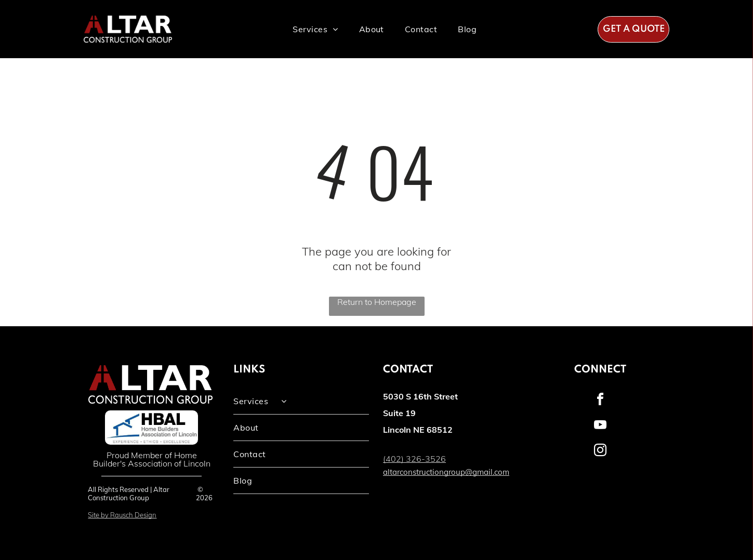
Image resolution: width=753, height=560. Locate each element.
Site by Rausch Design (122, 515)
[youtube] (600, 426)
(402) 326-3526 (414, 459)
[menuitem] (315, 29)
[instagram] (600, 452)
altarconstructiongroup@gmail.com (446, 472)
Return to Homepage (377, 302)
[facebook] (600, 401)
